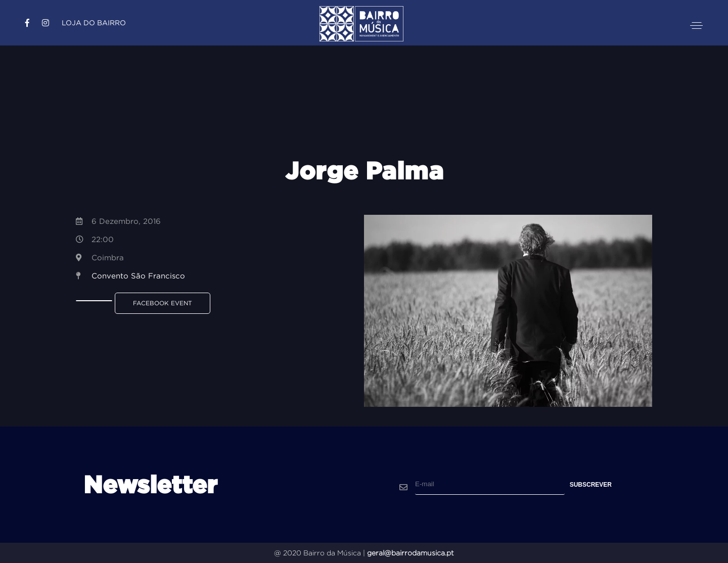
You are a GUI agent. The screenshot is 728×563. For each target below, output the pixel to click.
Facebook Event (163, 303)
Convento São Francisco (138, 276)
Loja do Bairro (94, 23)
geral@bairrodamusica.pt (411, 553)
